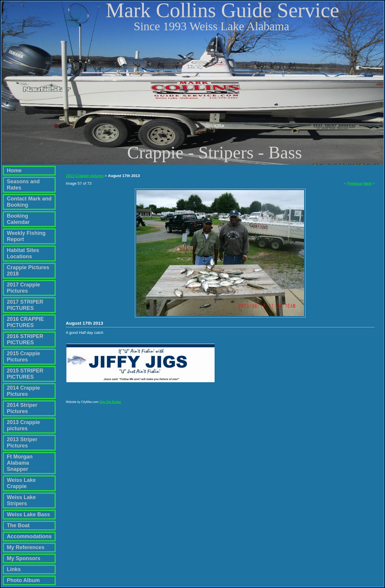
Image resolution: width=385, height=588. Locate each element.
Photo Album (23, 580)
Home (14, 170)
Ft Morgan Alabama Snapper (20, 463)
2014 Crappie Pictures (23, 391)
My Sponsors (24, 558)
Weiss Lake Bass (28, 514)
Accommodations (29, 536)
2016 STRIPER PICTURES (25, 339)
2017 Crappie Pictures (23, 288)
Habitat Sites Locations (23, 253)
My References (26, 547)
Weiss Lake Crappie (21, 483)
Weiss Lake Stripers (21, 500)
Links (14, 569)
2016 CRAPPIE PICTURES (25, 322)
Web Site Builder (110, 405)
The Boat (18, 525)
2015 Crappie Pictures (23, 357)
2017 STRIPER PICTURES (25, 305)
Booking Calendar (18, 219)
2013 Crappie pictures (23, 425)
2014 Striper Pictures (22, 408)
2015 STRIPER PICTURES (25, 374)
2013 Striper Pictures (22, 443)
